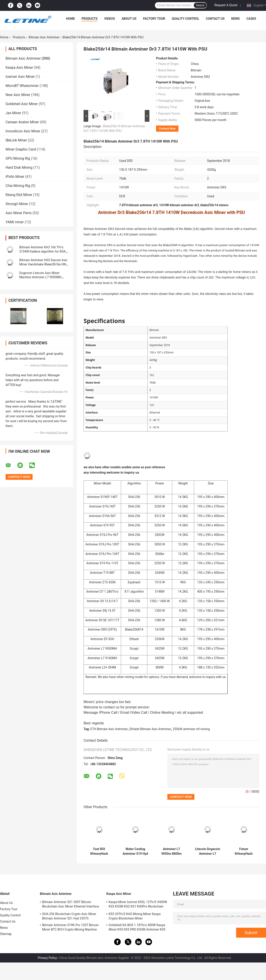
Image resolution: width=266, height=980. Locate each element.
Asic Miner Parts (19, 213)
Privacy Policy (47, 958)
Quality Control (186, 19)
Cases (251, 19)
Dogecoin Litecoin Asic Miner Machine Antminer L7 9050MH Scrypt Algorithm (40, 277)
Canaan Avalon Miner (22, 122)
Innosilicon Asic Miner (23, 131)
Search (200, 5)
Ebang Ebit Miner (19, 195)
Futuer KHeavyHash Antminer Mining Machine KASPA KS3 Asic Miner (244, 851)
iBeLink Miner (16, 140)
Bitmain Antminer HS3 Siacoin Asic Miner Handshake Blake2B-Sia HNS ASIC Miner (43, 264)
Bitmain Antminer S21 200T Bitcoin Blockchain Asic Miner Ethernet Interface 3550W (70, 905)
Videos (110, 19)
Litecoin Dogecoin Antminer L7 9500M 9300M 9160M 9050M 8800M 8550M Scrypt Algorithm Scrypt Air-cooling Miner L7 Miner (207, 851)
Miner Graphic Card (21, 149)
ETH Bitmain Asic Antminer (109, 729)
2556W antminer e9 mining (191, 729)
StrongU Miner (17, 204)
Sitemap (6, 934)
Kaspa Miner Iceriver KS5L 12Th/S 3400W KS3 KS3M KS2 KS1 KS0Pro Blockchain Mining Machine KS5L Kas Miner (138, 905)
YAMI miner (15, 222)
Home (70, 19)
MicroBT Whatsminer (22, 86)
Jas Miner (13, 113)
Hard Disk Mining (19, 168)
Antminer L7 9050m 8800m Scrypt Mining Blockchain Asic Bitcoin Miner (171, 851)
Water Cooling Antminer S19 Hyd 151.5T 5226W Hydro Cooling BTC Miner (135, 851)
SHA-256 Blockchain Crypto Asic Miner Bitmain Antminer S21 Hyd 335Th (69, 916)
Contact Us (215, 19)
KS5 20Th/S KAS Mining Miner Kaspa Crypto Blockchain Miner (135, 916)
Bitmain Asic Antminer (44, 37)
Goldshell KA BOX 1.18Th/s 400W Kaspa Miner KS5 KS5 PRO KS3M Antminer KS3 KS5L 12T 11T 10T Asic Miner (137, 928)
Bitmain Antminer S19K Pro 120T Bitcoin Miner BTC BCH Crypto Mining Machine (70, 927)
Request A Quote (226, 5)
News (236, 19)
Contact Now (167, 128)
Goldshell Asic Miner (22, 104)
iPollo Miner (15, 177)
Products (90, 19)
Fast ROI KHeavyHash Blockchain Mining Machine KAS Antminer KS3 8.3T (99, 851)
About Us (129, 19)
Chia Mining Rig (18, 186)
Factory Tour (154, 19)
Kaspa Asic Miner (19, 68)
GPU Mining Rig (18, 158)
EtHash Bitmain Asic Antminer (150, 729)
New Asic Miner (18, 95)
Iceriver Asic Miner (20, 77)
